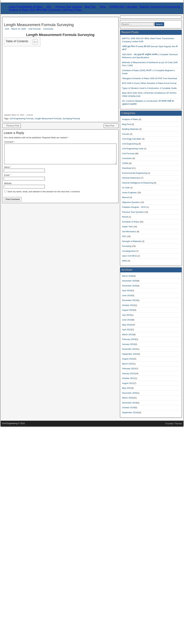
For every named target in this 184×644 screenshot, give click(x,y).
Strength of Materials (25, 71)
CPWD (11, 484)
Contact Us (20, 107)
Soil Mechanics (22, 68)
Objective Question (18, 60)
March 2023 (14, 590)
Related (21, 158)
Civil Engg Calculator (19, 470)
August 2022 (14, 604)
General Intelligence (25, 25)
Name (5, 343)
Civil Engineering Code (20, 475)
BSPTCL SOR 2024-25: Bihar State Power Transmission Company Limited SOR (30, 388)
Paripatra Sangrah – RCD (21, 510)
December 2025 (16, 558)
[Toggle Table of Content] (4, 150)
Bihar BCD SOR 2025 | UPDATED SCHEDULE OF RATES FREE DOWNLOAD (35, 436)
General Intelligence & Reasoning (25, 496)
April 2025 (13, 564)
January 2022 (15, 613)
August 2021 (14, 619)
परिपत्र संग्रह (13, 80)
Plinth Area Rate (23, 43)
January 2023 (15, 595)
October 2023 (15, 572)
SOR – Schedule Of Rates (27, 40)
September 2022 (16, 601)
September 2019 (16, 636)
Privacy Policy (15, 86)
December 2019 (16, 630)
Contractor (13, 481)
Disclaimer (20, 89)
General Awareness (24, 28)
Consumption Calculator (27, 54)
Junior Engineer (16, 501)
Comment (7, 337)
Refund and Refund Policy (28, 101)
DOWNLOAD (15, 37)
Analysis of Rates (17, 458)
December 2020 (16, 624)
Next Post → (8, 298)
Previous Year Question (20, 20)
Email (5, 349)
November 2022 (16, 598)
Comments (7, 129)
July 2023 (13, 578)
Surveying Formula (78, 292)
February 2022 (15, 610)
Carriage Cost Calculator (27, 48)
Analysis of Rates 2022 (20, 77)
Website (5, 355)
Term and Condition (24, 95)
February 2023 (15, 593)
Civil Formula (8, 126)
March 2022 (14, 607)
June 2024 (13, 567)
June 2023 (13, 581)
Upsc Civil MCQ (16, 539)
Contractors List (16, 84)
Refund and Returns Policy (28, 92)
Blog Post (13, 31)
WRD (11, 542)
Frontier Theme (36, 641)
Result (11, 516)
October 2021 (15, 616)
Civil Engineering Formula (21, 292)
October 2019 (15, 633)
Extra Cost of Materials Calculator (32, 51)
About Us (19, 104)
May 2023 (13, 584)
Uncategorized (15, 536)
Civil (4, 120)
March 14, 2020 (9, 123)
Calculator (13, 45)
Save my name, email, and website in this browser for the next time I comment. (46, 361)
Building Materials (17, 464)
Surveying (19, 74)
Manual (12, 504)
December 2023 (16, 570)
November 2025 (16, 561)
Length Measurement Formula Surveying (35, 113)
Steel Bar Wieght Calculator (29, 57)
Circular (12, 467)
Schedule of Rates (17, 14)
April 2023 (13, 587)
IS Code (12, 498)
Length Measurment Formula (51, 292)
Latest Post (13, 11)
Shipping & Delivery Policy (28, 98)
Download (13, 487)
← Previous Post (10, 295)
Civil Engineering (23, 22)
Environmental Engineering (28, 66)
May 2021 (13, 621)
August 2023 (14, 575)
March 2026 (14, 555)
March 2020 (14, 627)
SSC (10, 17)
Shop (10, 34)
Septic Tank (14, 521)
